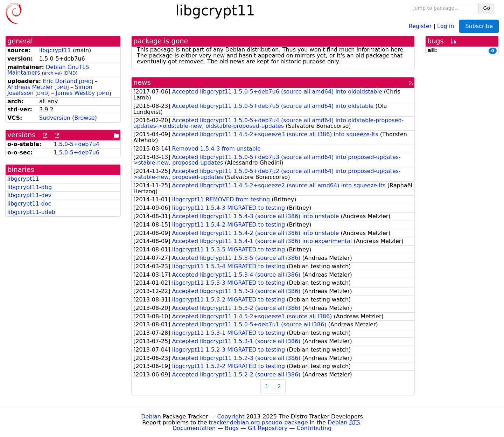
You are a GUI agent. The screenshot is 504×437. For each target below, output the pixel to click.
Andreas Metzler (30, 87)
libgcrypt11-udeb (31, 212)
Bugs (232, 428)
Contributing (314, 428)
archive (52, 73)
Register (420, 26)
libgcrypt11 (55, 50)
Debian (151, 417)
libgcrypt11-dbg (30, 187)
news (142, 82)
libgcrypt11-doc (29, 204)
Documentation (194, 428)
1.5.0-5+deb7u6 (76, 152)
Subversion (55, 118)
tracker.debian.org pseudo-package (258, 422)
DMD (71, 73)
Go (487, 8)
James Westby (75, 93)
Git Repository (268, 428)
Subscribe (479, 26)
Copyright (231, 417)
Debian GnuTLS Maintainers (48, 70)
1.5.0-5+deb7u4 (76, 144)
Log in (446, 26)
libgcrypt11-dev (29, 195)
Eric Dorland (60, 81)
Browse (84, 118)
